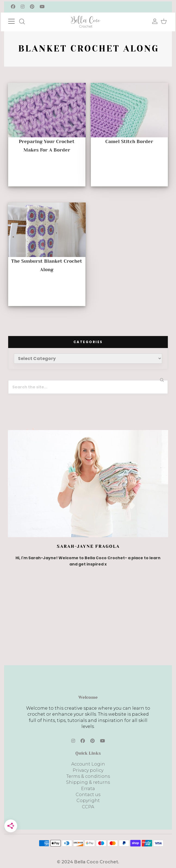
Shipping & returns (88, 782)
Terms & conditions (88, 776)
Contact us (88, 795)
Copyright (88, 801)
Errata (88, 789)
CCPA (88, 807)
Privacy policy (88, 770)
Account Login (88, 764)
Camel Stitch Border (129, 141)
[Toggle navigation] (17, 21)
